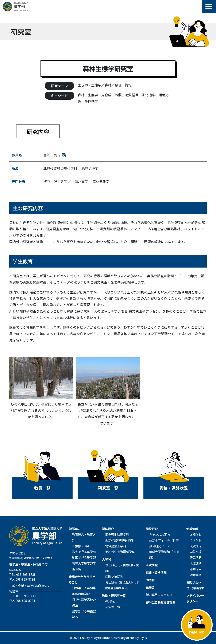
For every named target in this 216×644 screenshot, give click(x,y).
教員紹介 (111, 601)
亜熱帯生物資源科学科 (120, 552)
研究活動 (196, 557)
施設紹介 (152, 529)
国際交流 (196, 552)
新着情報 (192, 529)
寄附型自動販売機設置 (161, 602)
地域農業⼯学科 (116, 546)
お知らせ (196, 534)
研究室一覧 (113, 607)
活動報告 (196, 569)
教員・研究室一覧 (114, 595)
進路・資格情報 (156, 572)
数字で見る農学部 (84, 552)
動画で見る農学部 (84, 557)
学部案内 (75, 529)
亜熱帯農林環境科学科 (120, 540)
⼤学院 (106, 559)
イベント (196, 540)
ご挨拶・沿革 (81, 546)
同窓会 (150, 580)
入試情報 (152, 565)
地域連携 (196, 563)
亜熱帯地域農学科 (117, 534)
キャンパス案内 (159, 534)
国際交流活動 (114, 576)
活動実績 (196, 575)
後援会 (150, 587)
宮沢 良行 (55, 155)
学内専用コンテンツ (159, 595)
